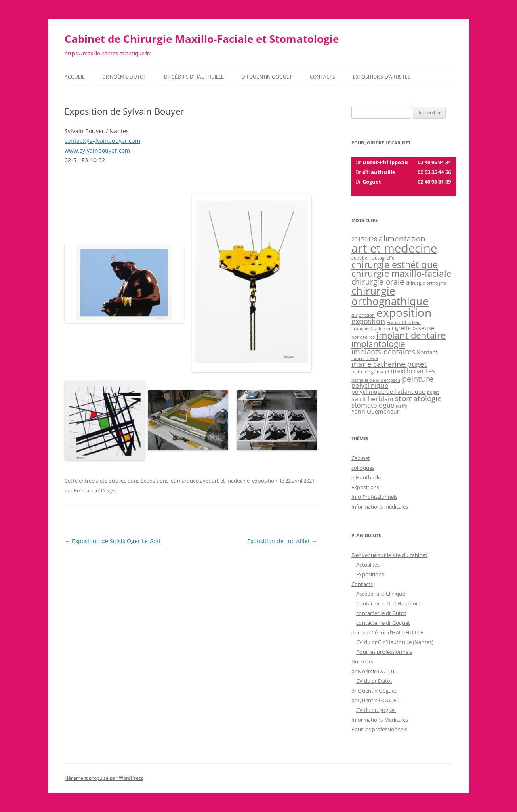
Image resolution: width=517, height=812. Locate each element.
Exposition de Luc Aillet (282, 541)
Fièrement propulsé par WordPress (104, 778)
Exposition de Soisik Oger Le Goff (112, 541)
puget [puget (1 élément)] (433, 392)
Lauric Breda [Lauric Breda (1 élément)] (365, 358)
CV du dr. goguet (376, 710)
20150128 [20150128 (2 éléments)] (364, 239)
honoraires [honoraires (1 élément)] (363, 337)
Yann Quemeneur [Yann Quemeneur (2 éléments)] (375, 411)
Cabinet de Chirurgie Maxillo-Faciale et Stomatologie (202, 39)
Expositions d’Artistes (382, 77)
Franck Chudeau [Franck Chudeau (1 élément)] (404, 322)
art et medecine (231, 481)
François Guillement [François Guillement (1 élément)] (372, 329)
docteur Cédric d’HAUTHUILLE (387, 632)
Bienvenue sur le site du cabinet (389, 555)
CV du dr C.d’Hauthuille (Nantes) (395, 642)
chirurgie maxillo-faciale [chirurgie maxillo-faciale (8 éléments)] (401, 273)
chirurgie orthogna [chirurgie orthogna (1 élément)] (426, 283)
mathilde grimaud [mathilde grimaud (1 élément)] (370, 372)
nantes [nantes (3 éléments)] (425, 371)
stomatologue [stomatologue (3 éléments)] (373, 405)
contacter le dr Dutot (381, 613)
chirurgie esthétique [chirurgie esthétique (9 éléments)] (395, 265)
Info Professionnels (374, 497)
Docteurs (362, 661)
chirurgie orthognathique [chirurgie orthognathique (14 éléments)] (390, 296)
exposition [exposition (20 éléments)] (404, 312)
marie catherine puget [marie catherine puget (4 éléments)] (389, 364)
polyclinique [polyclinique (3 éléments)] (370, 385)
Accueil (75, 77)
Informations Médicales (380, 720)
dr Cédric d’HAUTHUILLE (194, 77)
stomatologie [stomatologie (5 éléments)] (418, 398)
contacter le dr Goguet (383, 623)
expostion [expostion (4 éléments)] (368, 321)
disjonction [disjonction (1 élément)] (363, 315)
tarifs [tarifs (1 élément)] (401, 406)
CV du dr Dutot (374, 681)
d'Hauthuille (366, 477)
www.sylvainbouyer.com (97, 150)
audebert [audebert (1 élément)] (361, 258)
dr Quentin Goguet (374, 691)
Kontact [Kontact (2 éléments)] (427, 352)
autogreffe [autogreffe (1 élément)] (383, 258)
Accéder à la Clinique (381, 594)
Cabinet (361, 458)
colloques (363, 468)
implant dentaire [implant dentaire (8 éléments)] (411, 335)
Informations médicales (380, 506)
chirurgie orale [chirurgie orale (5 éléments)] (378, 282)
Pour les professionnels (384, 652)
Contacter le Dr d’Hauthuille (389, 603)
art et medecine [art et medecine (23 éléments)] (394, 248)
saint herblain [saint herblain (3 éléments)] (372, 399)
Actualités (368, 565)
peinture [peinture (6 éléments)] (418, 379)
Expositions (154, 481)
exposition (265, 481)
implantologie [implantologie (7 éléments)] (378, 344)
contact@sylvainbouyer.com (102, 141)
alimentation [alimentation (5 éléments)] (402, 239)
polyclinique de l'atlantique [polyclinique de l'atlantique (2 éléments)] (388, 392)
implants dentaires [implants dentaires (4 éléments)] (383, 352)
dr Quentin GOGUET (267, 77)
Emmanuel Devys (95, 490)
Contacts (323, 77)
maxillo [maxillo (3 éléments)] (401, 371)
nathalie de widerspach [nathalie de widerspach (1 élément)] (376, 380)
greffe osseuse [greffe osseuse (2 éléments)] (415, 328)
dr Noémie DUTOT (124, 77)
